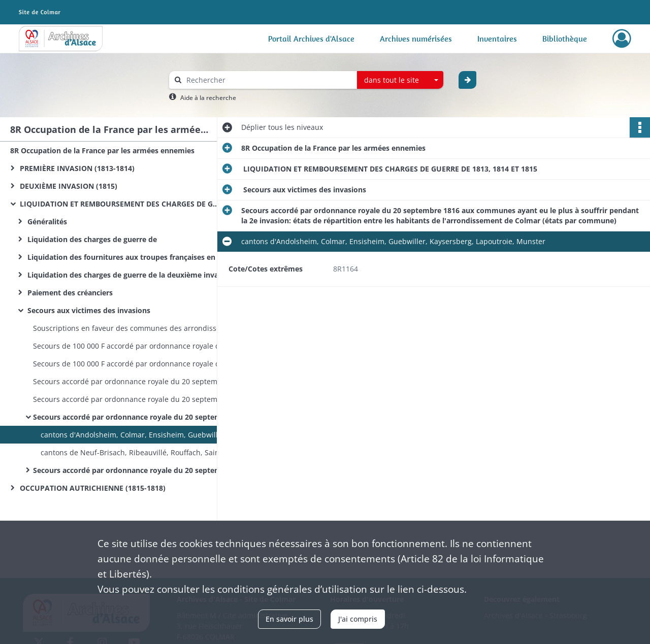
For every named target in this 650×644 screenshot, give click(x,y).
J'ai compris (358, 619)
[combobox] (400, 80)
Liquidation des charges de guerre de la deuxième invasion (127, 275)
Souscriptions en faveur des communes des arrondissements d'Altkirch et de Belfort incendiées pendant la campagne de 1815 (135, 328)
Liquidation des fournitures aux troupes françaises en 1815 (127, 257)
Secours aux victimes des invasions (88, 310)
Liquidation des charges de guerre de (91, 239)
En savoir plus (289, 619)
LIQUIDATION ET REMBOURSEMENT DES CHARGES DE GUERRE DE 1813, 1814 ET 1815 (119, 204)
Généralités (46, 222)
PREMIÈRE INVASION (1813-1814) (76, 168)
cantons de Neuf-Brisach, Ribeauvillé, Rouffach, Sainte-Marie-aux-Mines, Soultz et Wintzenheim (142, 452)
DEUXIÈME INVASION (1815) (68, 186)
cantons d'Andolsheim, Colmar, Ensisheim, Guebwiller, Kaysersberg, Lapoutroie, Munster (142, 435)
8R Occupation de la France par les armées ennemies (102, 150)
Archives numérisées (416, 39)
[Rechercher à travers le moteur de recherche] (268, 80)
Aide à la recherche (208, 98)
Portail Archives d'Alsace (311, 39)
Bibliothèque (565, 39)
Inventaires (497, 39)
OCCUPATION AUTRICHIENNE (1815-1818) (92, 488)
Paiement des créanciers (69, 293)
